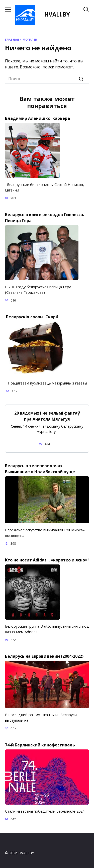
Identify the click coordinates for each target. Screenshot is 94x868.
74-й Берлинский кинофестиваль (40, 745)
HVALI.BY (57, 14)
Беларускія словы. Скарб (32, 317)
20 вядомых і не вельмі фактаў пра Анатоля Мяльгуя (47, 416)
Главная (12, 39)
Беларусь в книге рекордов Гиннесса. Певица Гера (44, 218)
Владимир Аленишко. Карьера (37, 118)
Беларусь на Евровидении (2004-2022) (44, 656)
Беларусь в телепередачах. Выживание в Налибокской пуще (40, 469)
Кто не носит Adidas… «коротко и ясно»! (47, 560)
